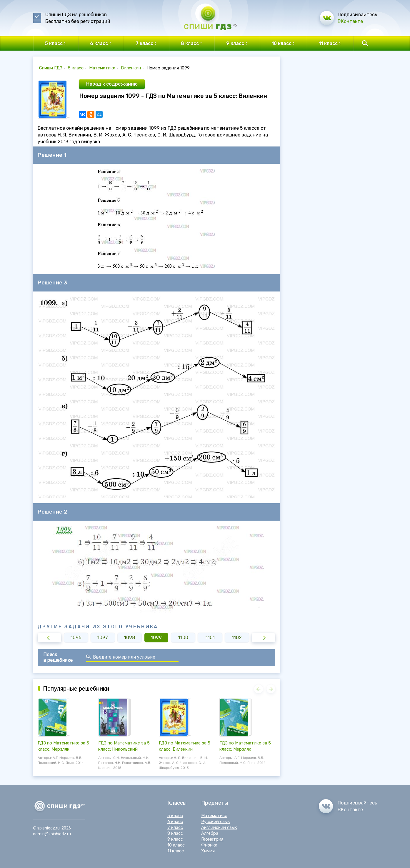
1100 (183, 638)
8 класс (175, 833)
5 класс (76, 68)
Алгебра (210, 833)
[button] (49, 638)
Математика (102, 68)
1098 (130, 638)
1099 (156, 638)
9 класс (175, 839)
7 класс (175, 827)
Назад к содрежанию (112, 84)
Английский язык (219, 827)
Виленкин (131, 68)
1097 (103, 638)
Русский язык (216, 822)
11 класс (176, 851)
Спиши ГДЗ (51, 68)
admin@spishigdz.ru (52, 834)
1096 (76, 638)
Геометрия (212, 839)
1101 (210, 638)
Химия (208, 851)
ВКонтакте (350, 21)
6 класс (175, 822)
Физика (209, 845)
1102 (237, 638)
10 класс (176, 845)
